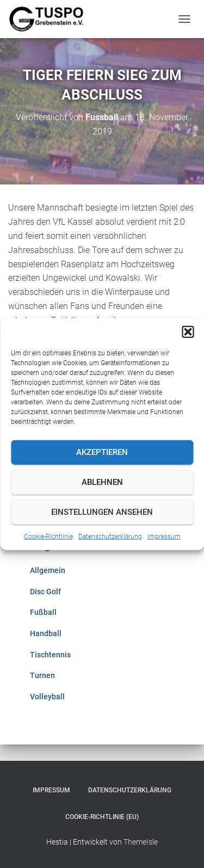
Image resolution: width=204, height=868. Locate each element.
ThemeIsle (141, 842)
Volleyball (47, 697)
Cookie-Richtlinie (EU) (102, 817)
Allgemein (48, 570)
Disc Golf (45, 592)
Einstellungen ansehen (102, 512)
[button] (188, 331)
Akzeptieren (102, 452)
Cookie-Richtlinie (48, 536)
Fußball (43, 612)
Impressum (164, 536)
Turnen (42, 675)
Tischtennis (50, 655)
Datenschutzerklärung (110, 536)
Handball (46, 633)
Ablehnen (102, 482)
